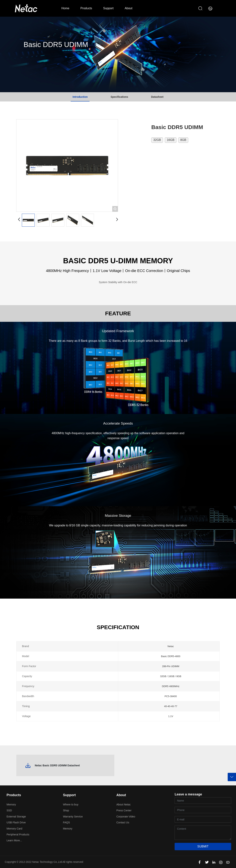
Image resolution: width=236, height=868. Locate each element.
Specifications (119, 97)
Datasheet (157, 97)
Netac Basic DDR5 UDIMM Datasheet (57, 765)
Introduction (80, 97)
